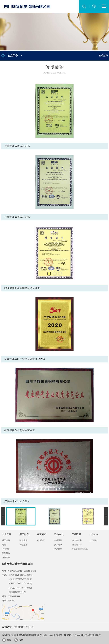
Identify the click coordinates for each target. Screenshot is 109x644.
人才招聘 (93, 540)
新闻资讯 (24, 540)
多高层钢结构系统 (80, 549)
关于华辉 (6, 540)
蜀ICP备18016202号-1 (65, 635)
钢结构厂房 (77, 545)
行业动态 (24, 545)
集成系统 (58, 540)
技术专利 (58, 545)
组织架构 (6, 553)
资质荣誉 (103, 56)
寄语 (4, 545)
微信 (19, 640)
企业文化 (6, 549)
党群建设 (6, 558)
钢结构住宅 (77, 540)
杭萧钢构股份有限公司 (24, 627)
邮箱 (6, 640)
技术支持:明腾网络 (93, 635)
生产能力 (58, 549)
